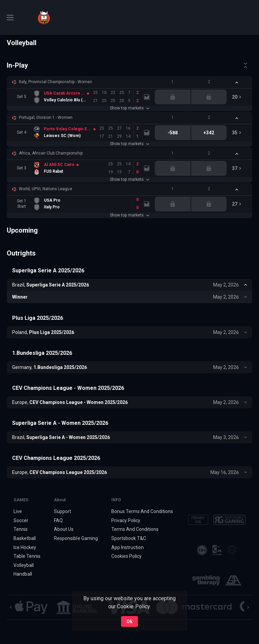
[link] (44, 18)
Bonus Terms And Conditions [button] (142, 511)
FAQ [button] (58, 520)
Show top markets (129, 108)
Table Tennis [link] (27, 556)
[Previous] (11, 607)
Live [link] (18, 511)
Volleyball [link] (24, 565)
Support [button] (63, 511)
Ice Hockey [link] (25, 547)
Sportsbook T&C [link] (129, 538)
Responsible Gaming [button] (76, 538)
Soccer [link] (21, 520)
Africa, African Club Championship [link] (51, 153)
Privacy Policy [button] (126, 520)
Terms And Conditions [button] (135, 529)
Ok (129, 621)
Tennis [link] (21, 529)
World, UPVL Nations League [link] (46, 189)
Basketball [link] (25, 538)
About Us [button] (64, 529)
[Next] (248, 607)
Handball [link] (23, 574)
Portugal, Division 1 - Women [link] (46, 117)
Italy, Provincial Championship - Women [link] (55, 82)
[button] (129, 82)
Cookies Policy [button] (126, 556)
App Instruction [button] (127, 547)
